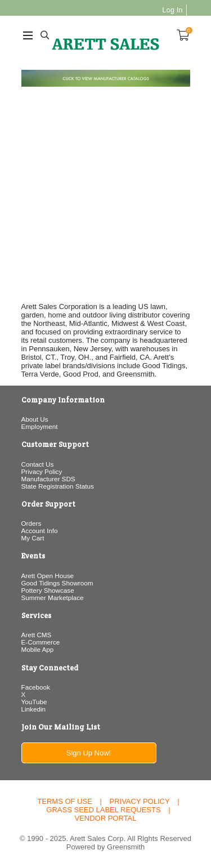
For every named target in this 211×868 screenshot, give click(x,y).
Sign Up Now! (89, 753)
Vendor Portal (105, 818)
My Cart (33, 538)
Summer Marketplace (53, 598)
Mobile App (38, 649)
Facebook (36, 687)
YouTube (34, 702)
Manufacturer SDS (48, 479)
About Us (35, 419)
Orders (32, 523)
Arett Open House (48, 576)
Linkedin (34, 709)
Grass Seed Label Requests (103, 810)
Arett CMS (37, 635)
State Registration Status (58, 486)
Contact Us (38, 464)
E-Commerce (41, 642)
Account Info (40, 531)
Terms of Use (65, 801)
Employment (40, 426)
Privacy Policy (42, 471)
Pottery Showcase (48, 590)
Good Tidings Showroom (57, 583)
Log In (172, 10)
